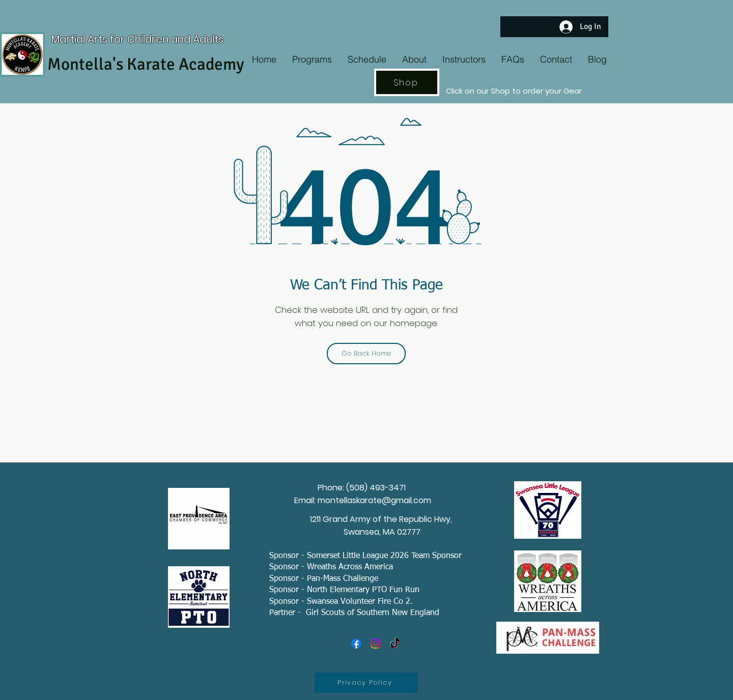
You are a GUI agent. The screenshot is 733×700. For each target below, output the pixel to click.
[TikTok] (395, 644)
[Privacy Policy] (366, 683)
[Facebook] (356, 644)
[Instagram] (376, 644)
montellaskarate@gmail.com (374, 500)
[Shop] (407, 82)
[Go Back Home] (366, 354)
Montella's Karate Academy (146, 64)
